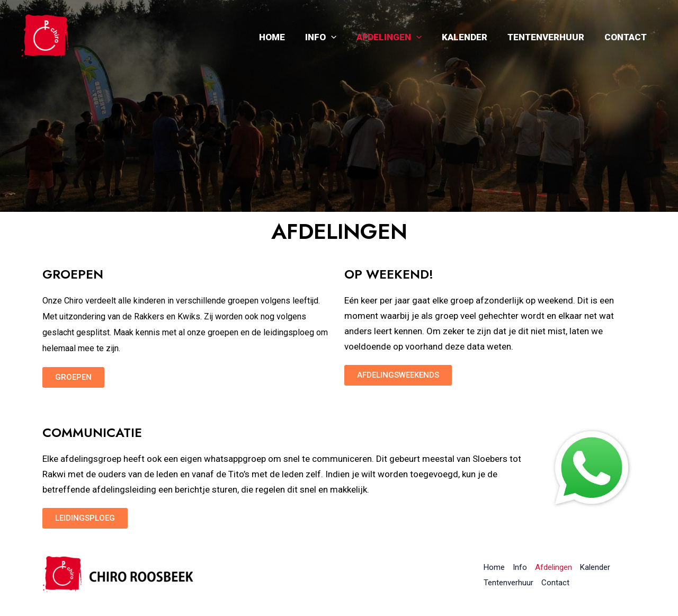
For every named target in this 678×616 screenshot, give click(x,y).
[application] (341, 37)
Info (330, 37)
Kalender (470, 37)
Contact (627, 37)
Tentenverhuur (549, 37)
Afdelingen (396, 37)
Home (284, 37)
